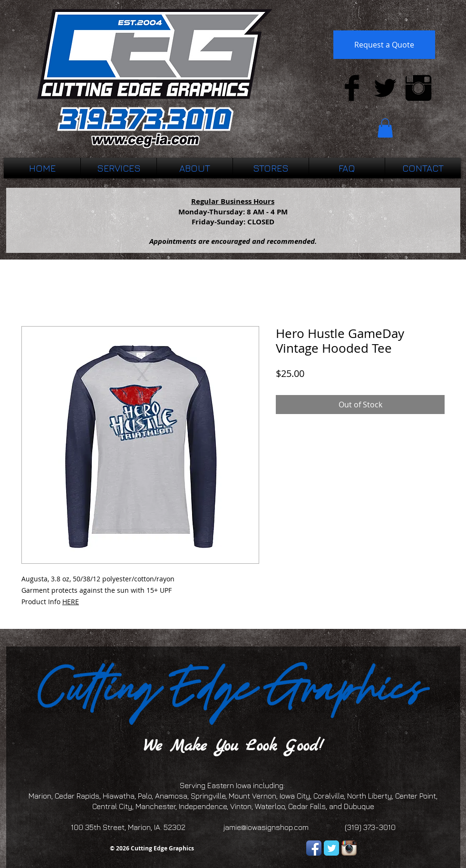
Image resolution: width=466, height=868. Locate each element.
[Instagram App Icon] (349, 848)
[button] (385, 128)
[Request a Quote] (384, 45)
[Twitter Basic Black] (385, 88)
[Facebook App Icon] (314, 848)
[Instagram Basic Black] (418, 88)
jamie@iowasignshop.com (266, 827)
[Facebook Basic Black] (352, 88)
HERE (71, 602)
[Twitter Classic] (331, 848)
